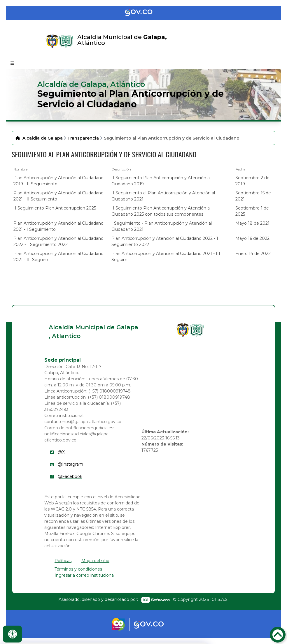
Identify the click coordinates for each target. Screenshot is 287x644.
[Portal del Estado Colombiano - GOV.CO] (143, 13)
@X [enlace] (61, 452)
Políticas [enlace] (63, 561)
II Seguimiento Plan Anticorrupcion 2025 (55, 208)
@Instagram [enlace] (70, 464)
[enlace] (183, 330)
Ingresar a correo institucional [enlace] (85, 575)
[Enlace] (52, 41)
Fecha (240, 169)
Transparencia (83, 138)
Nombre (20, 169)
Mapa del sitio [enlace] (95, 561)
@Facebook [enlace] (70, 476)
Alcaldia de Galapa (43, 138)
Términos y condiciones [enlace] (78, 569)
